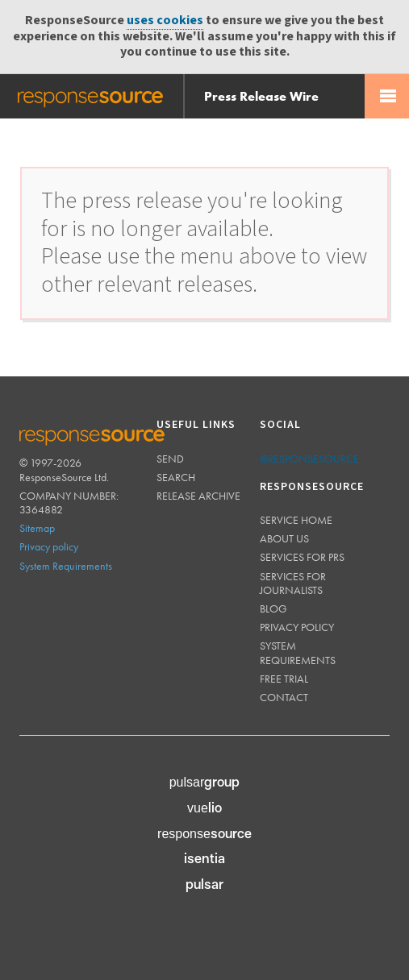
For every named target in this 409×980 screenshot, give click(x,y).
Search (176, 477)
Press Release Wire (261, 96)
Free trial (284, 679)
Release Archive (198, 496)
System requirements (298, 652)
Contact (284, 697)
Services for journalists (293, 583)
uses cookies (165, 21)
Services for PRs (302, 557)
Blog (273, 608)
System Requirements (66, 566)
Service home (296, 520)
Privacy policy (49, 546)
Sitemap (37, 528)
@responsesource (309, 459)
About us (284, 538)
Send (170, 459)
